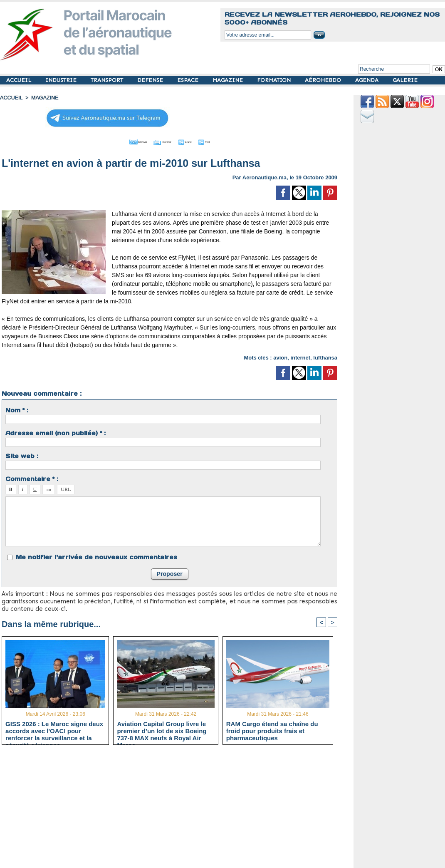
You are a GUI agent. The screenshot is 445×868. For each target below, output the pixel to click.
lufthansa (325, 356)
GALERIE (405, 80)
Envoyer (122, 141)
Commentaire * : (32, 478)
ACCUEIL (20, 80)
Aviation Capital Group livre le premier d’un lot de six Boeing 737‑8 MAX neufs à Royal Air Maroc (162, 730)
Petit (223, 141)
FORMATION (275, 80)
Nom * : (17, 409)
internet (300, 356)
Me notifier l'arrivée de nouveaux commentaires (96, 556)
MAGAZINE (229, 80)
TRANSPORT (108, 80)
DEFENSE (151, 80)
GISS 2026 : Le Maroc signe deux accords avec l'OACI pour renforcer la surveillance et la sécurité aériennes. (54, 730)
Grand (195, 141)
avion (280, 356)
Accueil (11, 98)
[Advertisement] (176, 809)
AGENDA (368, 80)
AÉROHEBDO (324, 80)
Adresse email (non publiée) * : (56, 432)
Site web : (22, 455)
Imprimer (160, 141)
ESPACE (189, 80)
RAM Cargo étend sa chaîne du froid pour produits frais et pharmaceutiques (272, 730)
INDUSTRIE (62, 80)
